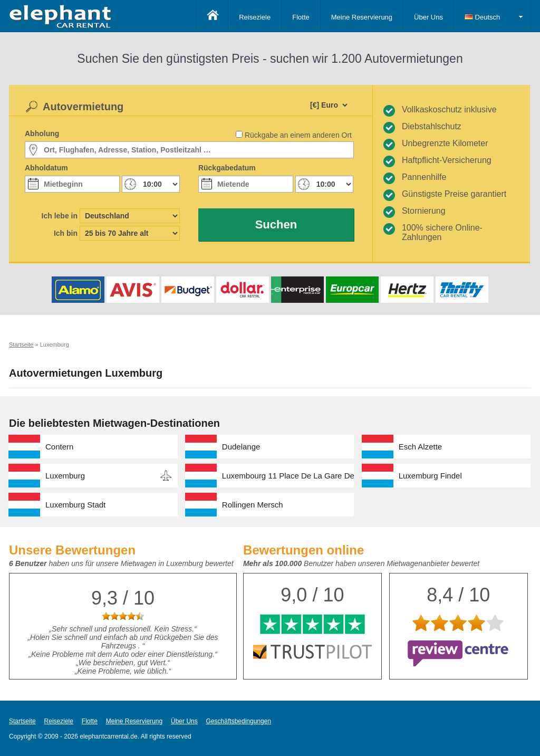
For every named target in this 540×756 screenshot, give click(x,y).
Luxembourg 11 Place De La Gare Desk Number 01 (288, 476)
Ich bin (66, 233)
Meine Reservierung (362, 17)
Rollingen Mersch (253, 505)
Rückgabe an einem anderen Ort (298, 135)
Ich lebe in (60, 216)
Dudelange (241, 447)
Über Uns (428, 17)
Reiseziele (255, 17)
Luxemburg (65, 476)
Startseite (22, 721)
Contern (59, 447)
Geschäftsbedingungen (239, 721)
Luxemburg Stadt (75, 505)
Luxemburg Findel (430, 476)
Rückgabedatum (227, 168)
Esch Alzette (421, 447)
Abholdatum (46, 168)
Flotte (301, 17)
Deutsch (482, 17)
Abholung (42, 133)
